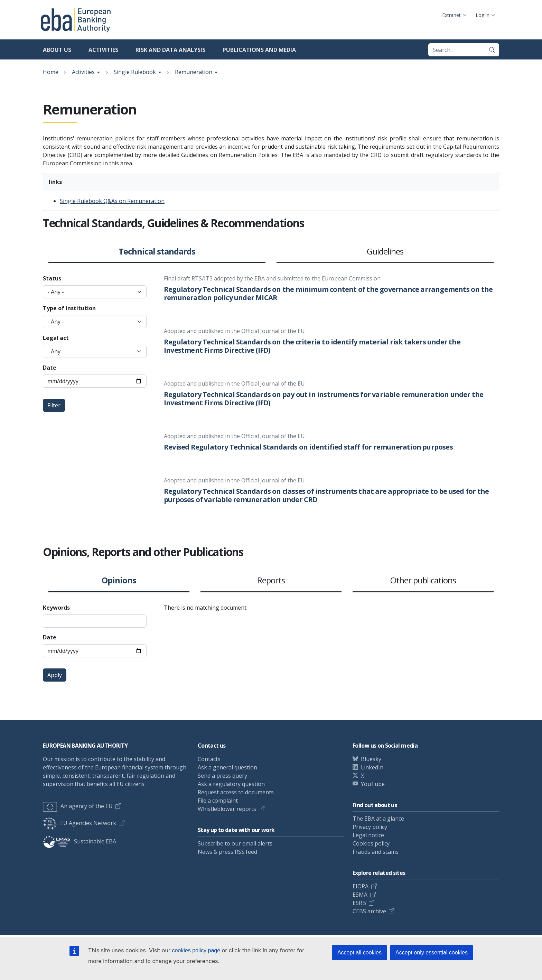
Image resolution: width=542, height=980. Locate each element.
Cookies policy (371, 843)
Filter (54, 405)
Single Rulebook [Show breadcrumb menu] (135, 72)
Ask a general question (227, 767)
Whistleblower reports (227, 809)
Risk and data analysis (170, 50)
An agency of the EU (78, 806)
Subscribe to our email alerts (235, 843)
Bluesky (371, 759)
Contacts (209, 759)
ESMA (360, 895)
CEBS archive (369, 911)
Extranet (451, 15)
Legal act (56, 338)
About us (57, 50)
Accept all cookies (359, 953)
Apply (55, 675)
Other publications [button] (423, 581)
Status (52, 278)
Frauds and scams (376, 852)
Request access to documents (236, 792)
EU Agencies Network (80, 823)
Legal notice (368, 835)
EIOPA (361, 886)
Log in (483, 15)
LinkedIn (372, 767)
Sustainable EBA (80, 841)
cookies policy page (196, 950)
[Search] (492, 50)
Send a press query (222, 776)
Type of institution (69, 308)
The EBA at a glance (378, 819)
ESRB (359, 903)
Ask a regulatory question (231, 784)
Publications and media (259, 50)
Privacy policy (370, 827)
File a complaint (218, 801)
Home (51, 72)
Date (50, 368)
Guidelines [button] (385, 252)
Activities (103, 50)
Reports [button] (271, 581)
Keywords (56, 608)
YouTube (373, 784)
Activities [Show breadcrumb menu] (83, 72)
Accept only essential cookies (432, 953)
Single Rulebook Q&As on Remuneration (112, 201)
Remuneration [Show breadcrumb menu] (194, 72)
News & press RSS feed (227, 852)
